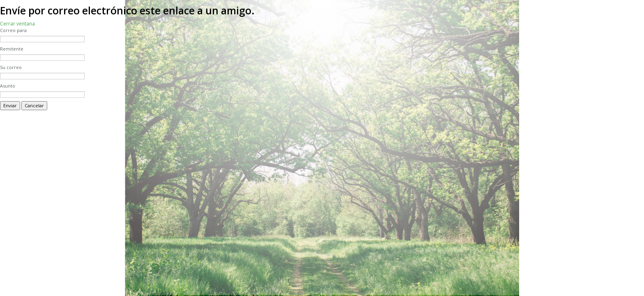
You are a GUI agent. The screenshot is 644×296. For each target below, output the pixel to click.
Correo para (13, 30)
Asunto (8, 86)
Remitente (12, 49)
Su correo (11, 67)
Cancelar (34, 105)
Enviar (10, 105)
